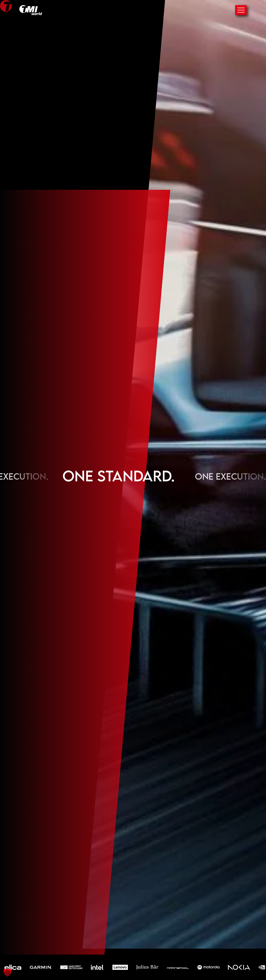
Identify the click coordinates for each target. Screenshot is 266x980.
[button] (7, 973)
